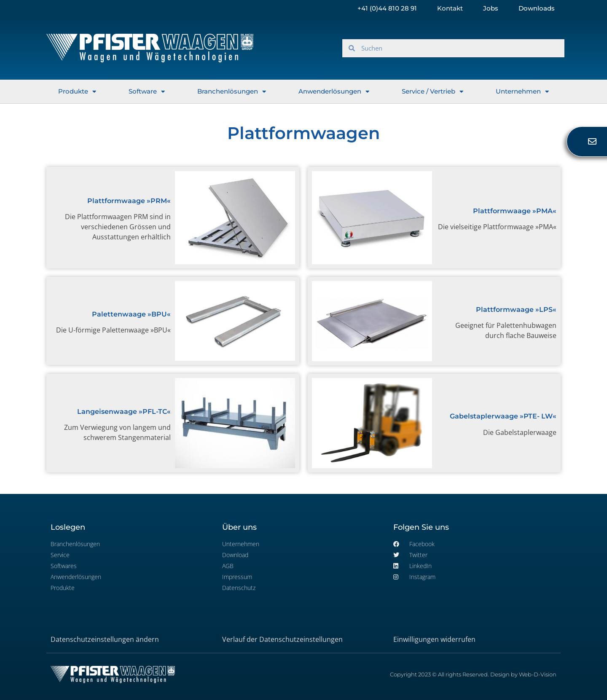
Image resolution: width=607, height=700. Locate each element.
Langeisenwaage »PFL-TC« (124, 412)
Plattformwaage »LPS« (516, 310)
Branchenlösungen (232, 92)
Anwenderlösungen (334, 92)
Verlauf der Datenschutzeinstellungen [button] (282, 639)
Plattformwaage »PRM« (129, 201)
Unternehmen (522, 92)
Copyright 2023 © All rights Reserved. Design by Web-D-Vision (473, 674)
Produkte (77, 92)
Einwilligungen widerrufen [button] (434, 639)
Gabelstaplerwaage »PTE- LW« (503, 416)
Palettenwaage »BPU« (131, 314)
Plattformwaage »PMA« (515, 211)
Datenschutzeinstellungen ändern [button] (105, 639)
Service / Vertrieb (432, 92)
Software (147, 92)
